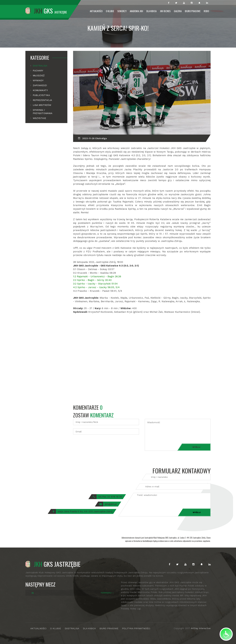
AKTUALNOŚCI (38, 628)
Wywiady (38, 80)
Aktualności (96, 11)
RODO (206, 11)
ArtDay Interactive (201, 628)
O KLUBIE (56, 628)
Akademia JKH (136, 11)
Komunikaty (40, 90)
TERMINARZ (106, 593)
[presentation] (98, 444)
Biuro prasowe (193, 11)
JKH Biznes (165, 11)
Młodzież (39, 75)
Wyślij (196, 447)
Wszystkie (39, 118)
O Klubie (110, 11)
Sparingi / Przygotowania (43, 112)
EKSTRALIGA (72, 628)
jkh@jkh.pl (111, 504)
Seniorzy (122, 11)
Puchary (38, 71)
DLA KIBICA (89, 628)
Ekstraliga (40, 66)
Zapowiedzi (40, 85)
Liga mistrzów (42, 105)
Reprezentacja (42, 100)
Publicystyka (41, 95)
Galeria (178, 11)
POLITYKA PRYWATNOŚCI (136, 628)
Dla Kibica (151, 11)
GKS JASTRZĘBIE (53, 564)
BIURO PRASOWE (109, 628)
